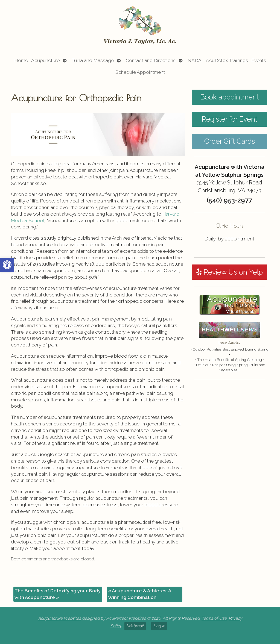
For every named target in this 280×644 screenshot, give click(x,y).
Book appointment (230, 97)
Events (259, 60)
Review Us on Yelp (230, 272)
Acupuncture (45, 60)
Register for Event (229, 119)
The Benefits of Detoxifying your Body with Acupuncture (58, 594)
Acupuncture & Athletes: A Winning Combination (140, 594)
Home (21, 60)
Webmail (135, 626)
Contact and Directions (151, 60)
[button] (7, 265)
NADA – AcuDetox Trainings (218, 60)
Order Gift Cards (230, 141)
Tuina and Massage (93, 60)
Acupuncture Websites (59, 618)
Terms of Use (214, 618)
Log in (159, 626)
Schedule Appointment (140, 72)
